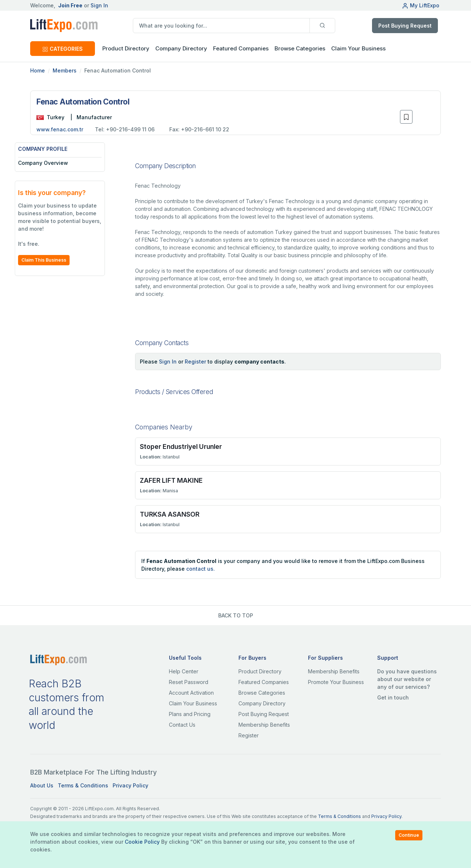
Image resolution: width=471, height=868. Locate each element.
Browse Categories (300, 48)
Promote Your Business (336, 682)
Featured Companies (241, 48)
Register (195, 362)
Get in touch (393, 697)
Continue (409, 835)
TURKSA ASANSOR (170, 514)
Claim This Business (59, 260)
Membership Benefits (264, 725)
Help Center (184, 671)
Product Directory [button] (126, 48)
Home (38, 70)
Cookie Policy (142, 842)
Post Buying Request (405, 26)
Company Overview (59, 163)
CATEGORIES (63, 49)
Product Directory (260, 671)
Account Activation (191, 693)
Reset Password (189, 682)
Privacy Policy (130, 785)
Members (65, 70)
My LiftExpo (421, 5)
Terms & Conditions (83, 785)
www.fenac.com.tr (60, 129)
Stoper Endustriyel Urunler (181, 447)
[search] (221, 26)
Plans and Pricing (190, 714)
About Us (42, 785)
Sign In (99, 5)
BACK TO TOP (236, 615)
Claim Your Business (358, 48)
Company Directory (181, 48)
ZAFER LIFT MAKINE (171, 480)
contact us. (201, 569)
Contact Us (182, 725)
